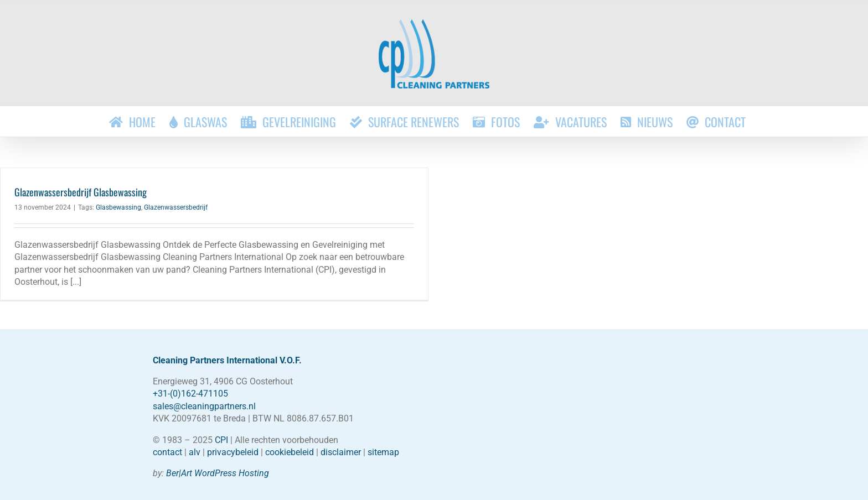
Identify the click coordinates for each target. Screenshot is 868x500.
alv (195, 452)
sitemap (383, 452)
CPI (221, 440)
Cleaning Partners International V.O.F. (227, 360)
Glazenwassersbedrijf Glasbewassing (81, 192)
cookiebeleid (290, 452)
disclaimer (341, 452)
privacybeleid (233, 452)
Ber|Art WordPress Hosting (218, 473)
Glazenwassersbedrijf (176, 207)
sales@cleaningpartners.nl (204, 406)
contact (167, 452)
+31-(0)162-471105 (190, 394)
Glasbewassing (118, 207)
